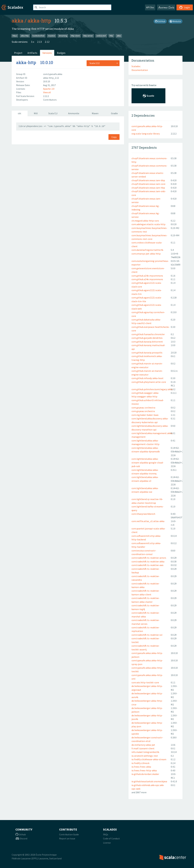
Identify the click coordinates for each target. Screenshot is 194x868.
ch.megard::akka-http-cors (145, 221)
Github (21, 834)
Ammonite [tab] (74, 113)
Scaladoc (136, 66)
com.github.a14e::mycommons (147, 276)
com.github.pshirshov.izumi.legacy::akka (152, 389)
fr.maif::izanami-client (143, 748)
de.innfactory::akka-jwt (143, 745)
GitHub (160, 21)
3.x (33, 42)
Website (175, 21)
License (107, 843)
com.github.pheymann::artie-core (149, 382)
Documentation (140, 70)
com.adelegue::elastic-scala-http (148, 224)
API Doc (150, 7)
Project (18, 53)
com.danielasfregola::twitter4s (147, 250)
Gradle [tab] (114, 113)
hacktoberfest (38, 36)
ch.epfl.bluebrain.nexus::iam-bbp (148, 180)
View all (47, 92)
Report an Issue (67, 838)
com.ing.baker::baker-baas (145, 415)
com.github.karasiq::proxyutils (147, 353)
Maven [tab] (95, 113)
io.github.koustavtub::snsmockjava (149, 781)
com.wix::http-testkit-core (145, 682)
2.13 (39, 42)
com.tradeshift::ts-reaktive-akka (148, 561)
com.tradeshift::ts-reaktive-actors (149, 558)
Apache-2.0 (49, 89)
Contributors (50, 100)
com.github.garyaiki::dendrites (147, 338)
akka (18, 21)
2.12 (47, 42)
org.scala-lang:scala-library (146, 134)
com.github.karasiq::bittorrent (147, 342)
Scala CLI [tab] (53, 113)
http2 (15, 36)
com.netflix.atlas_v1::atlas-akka (148, 521)
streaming (63, 36)
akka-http (39, 21)
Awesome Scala (166, 7)
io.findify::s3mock (140, 763)
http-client (75, 36)
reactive (52, 36)
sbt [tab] (20, 113)
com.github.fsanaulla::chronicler (148, 334)
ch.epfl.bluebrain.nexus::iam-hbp (148, 188)
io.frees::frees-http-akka (144, 770)
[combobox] (103, 63)
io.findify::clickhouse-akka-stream (149, 759)
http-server (88, 36)
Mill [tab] (36, 113)
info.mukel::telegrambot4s (145, 752)
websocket (101, 36)
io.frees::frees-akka (141, 767)
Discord (21, 838)
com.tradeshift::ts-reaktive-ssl (147, 635)
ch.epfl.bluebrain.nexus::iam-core (148, 184)
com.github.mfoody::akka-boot (147, 378)
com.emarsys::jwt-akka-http (146, 254)
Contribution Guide (69, 834)
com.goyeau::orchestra (143, 411)
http (111, 36)
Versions (47, 53)
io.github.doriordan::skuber (145, 774)
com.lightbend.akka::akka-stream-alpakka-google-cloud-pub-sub (148, 462)
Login (185, 7)
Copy (114, 137)
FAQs (106, 834)
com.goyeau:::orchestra (143, 408)
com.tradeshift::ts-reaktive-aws (147, 565)
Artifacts (32, 53)
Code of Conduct (111, 838)
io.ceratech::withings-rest (145, 756)
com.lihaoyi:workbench (143, 514)
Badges (61, 53)
